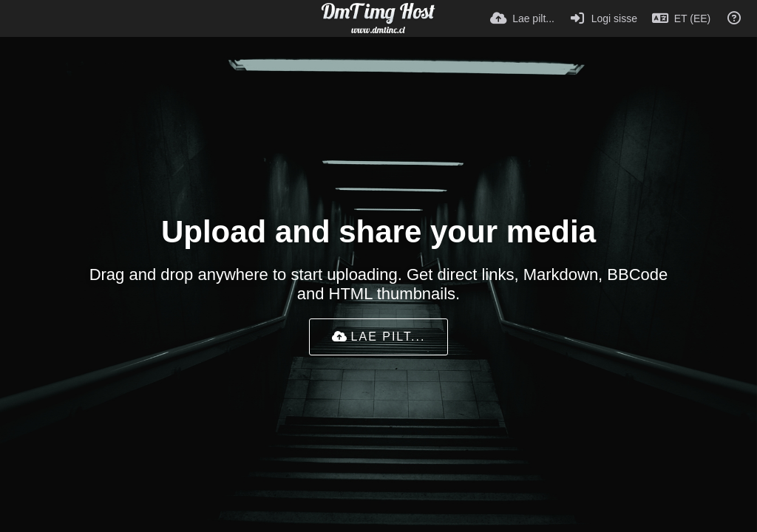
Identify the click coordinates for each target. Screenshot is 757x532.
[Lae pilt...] (522, 18)
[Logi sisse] (603, 18)
